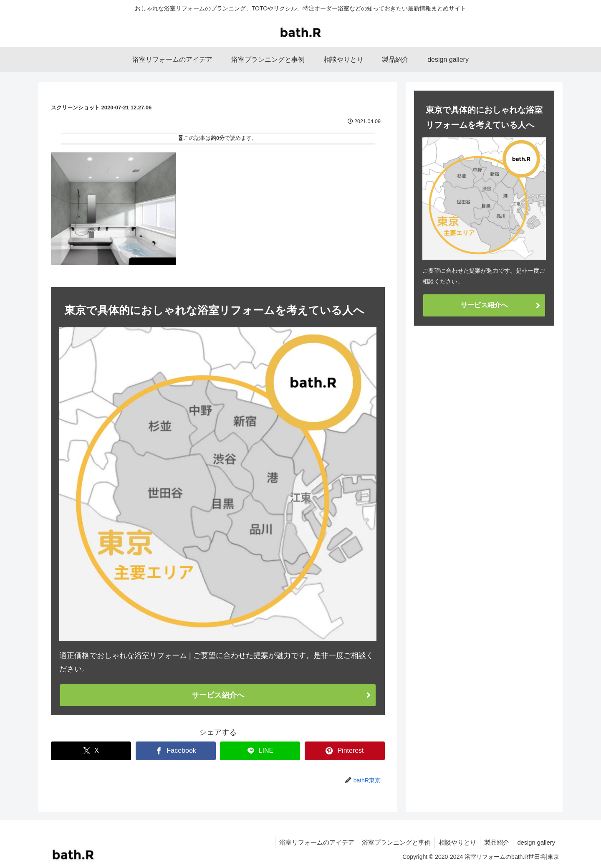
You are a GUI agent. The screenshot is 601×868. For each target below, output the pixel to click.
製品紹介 (498, 842)
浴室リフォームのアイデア (326, 842)
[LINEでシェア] (260, 751)
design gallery (537, 842)
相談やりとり (460, 842)
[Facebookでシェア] (176, 751)
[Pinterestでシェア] (345, 751)
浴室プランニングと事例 (402, 842)
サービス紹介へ (218, 695)
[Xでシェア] (91, 751)
